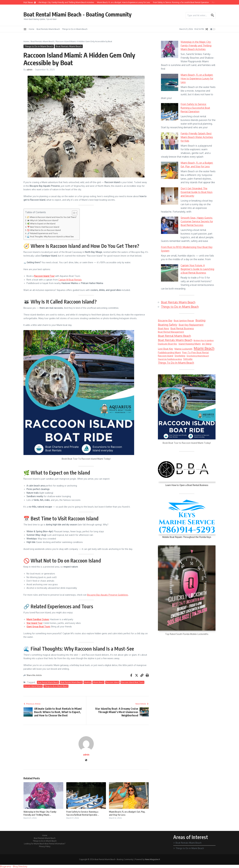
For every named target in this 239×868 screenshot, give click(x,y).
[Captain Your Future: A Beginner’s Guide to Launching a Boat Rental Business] (170, 273)
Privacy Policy (45, 846)
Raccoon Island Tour (44, 276)
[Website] (86, 760)
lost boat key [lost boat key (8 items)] (166, 349)
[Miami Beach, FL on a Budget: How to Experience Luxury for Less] (170, 82)
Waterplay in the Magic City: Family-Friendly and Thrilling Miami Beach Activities (196, 45)
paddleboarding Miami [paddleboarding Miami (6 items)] (169, 352)
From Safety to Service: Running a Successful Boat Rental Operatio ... (83, 813)
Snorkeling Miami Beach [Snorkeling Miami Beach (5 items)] (198, 356)
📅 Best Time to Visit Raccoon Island (43, 227)
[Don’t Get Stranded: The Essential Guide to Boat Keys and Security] (170, 196)
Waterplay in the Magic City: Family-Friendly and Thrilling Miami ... (40, 813)
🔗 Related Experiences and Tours (43, 233)
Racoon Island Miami (33, 686)
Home (32, 29)
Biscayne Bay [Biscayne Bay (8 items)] (165, 320)
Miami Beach (98, 682)
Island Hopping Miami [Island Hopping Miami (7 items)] (190, 344)
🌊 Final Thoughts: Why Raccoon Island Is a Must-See (50, 237)
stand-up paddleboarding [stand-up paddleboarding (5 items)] (170, 359)
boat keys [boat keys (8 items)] (163, 328)
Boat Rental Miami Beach (48, 682)
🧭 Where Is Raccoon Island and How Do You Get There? (52, 217)
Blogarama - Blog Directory (14, 866)
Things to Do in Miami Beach (75, 29)
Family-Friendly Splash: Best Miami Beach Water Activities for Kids (197, 137)
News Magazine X (152, 859)
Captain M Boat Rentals (70, 280)
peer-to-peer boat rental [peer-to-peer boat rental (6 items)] (195, 352)
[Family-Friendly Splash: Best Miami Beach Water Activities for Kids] (170, 141)
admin (29, 70)
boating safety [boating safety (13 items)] (168, 325)
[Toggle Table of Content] (73, 213)
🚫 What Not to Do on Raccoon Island (44, 230)
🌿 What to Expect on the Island (41, 224)
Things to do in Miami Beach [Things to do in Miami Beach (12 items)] (176, 363)
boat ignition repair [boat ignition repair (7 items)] (184, 321)
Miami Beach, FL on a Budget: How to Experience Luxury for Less (197, 78)
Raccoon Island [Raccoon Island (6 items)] (166, 356)
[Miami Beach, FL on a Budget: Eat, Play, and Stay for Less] (170, 170)
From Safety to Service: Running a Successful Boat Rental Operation (195, 108)
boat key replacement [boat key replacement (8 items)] (191, 325)
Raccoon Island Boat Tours (132, 682)
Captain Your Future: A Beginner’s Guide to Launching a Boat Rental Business (197, 269)
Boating (88, 682)
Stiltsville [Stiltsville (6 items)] (188, 359)
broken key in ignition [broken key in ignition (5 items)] (204, 340)
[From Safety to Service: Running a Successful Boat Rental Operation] (170, 112)
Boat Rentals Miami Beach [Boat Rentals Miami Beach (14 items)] (175, 340)
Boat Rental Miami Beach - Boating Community (83, 14)
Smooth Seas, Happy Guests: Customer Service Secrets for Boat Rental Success (197, 221)
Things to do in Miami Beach (56, 686)
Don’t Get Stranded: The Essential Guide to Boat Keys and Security (197, 192)
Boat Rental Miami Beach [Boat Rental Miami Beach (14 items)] (174, 336)
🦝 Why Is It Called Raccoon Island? (43, 220)
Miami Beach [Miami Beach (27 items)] (204, 348)
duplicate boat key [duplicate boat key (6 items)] (168, 344)
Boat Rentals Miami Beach (48, 29)
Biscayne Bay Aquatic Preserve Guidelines (108, 595)
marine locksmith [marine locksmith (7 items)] (183, 349)
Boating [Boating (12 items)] (200, 320)
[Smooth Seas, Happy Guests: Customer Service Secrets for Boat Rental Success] (170, 225)
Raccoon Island (112, 682)
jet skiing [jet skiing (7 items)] (207, 344)
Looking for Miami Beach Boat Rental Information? (45, 844)
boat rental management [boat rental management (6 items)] (171, 332)
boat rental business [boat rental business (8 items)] (182, 328)
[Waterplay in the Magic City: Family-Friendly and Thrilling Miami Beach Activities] (170, 49)
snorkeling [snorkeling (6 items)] (180, 356)
